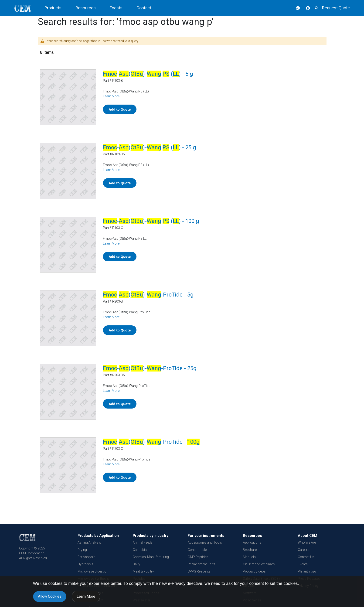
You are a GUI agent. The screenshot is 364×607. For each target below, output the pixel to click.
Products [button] (53, 8)
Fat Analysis (87, 557)
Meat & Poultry (143, 571)
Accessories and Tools (205, 542)
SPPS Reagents (199, 571)
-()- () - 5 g (148, 74)
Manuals (249, 557)
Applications (252, 542)
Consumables (198, 550)
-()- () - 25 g (150, 147)
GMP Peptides (198, 557)
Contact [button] (144, 8)
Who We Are (307, 542)
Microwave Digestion (93, 571)
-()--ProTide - (151, 442)
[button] (294, 8)
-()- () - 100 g (151, 221)
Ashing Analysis (89, 542)
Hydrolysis (85, 564)
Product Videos (254, 571)
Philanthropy (307, 571)
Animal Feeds (143, 542)
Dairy (136, 564)
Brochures (251, 550)
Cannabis (140, 550)
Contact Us (306, 557)
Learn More (111, 96)
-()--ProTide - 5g (148, 295)
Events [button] (116, 8)
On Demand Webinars (259, 564)
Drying (82, 550)
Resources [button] (86, 8)
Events (303, 564)
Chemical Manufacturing (151, 557)
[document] (182, 592)
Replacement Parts (202, 564)
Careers (304, 550)
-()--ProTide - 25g (150, 368)
